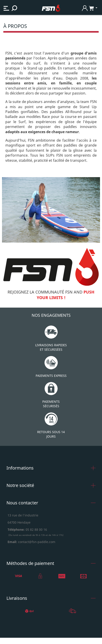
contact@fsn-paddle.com (37, 542)
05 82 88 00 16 (36, 530)
